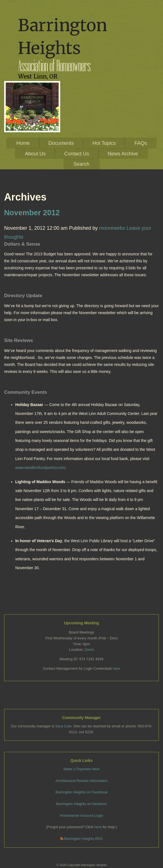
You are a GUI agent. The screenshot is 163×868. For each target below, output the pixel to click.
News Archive (123, 154)
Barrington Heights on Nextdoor (81, 804)
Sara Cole (64, 726)
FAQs (141, 143)
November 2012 (32, 213)
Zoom (89, 650)
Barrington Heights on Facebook (81, 792)
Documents (61, 143)
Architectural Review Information (81, 781)
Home (23, 143)
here (116, 668)
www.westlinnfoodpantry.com (40, 468)
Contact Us (76, 154)
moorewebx (112, 228)
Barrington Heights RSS (82, 839)
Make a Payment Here (81, 769)
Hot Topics (104, 143)
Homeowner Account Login (81, 816)
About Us (35, 154)
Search (81, 164)
